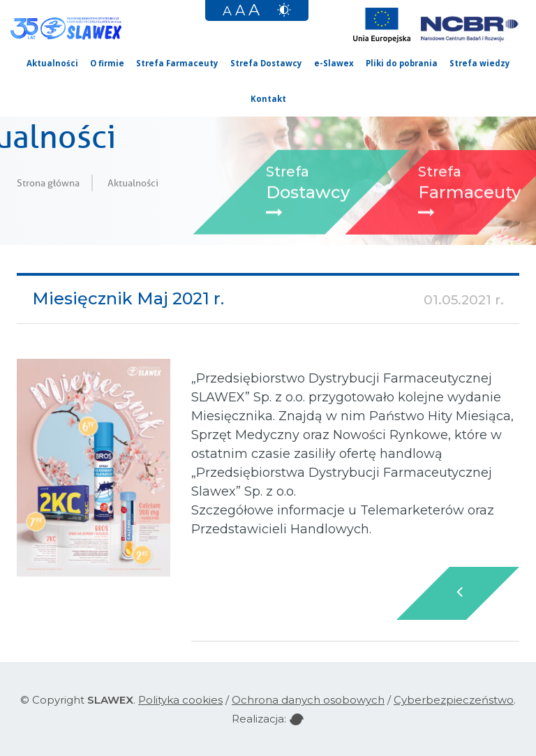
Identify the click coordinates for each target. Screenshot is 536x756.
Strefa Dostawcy (266, 63)
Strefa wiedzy (480, 63)
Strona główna (48, 183)
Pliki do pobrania (402, 63)
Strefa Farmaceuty (177, 63)
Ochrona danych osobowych (308, 700)
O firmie (107, 63)
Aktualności (52, 63)
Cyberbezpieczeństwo (454, 700)
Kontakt (268, 99)
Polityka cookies (180, 700)
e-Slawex (334, 63)
